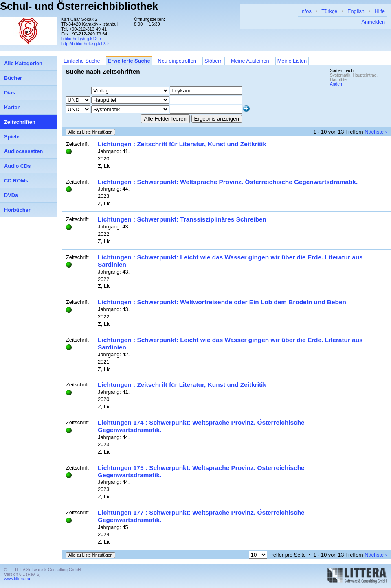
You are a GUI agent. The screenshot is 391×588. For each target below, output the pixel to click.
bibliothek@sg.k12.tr (81, 39)
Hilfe (380, 11)
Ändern (337, 84)
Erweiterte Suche (129, 61)
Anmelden (373, 22)
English (356, 11)
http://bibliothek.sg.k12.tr (85, 44)
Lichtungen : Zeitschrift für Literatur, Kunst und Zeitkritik (182, 144)
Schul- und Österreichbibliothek (79, 6)
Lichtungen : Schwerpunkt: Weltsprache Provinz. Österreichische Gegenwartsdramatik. (228, 182)
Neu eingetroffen (177, 61)
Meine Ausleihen (250, 61)
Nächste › (376, 132)
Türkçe (329, 11)
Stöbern (214, 61)
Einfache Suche (82, 61)
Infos (306, 11)
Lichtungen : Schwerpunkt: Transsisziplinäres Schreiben (182, 219)
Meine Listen (292, 61)
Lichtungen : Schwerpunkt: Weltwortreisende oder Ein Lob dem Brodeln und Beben (222, 302)
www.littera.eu (17, 579)
